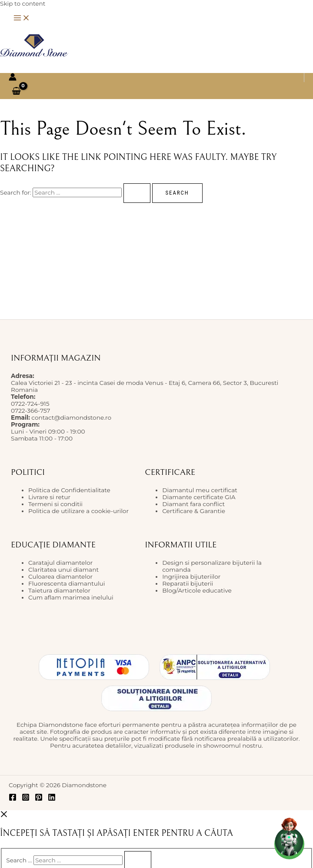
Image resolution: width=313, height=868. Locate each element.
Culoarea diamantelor (60, 576)
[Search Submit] (137, 193)
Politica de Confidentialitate (69, 490)
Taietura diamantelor (59, 590)
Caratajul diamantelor (60, 563)
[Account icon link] (13, 78)
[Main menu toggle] (22, 18)
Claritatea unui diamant (63, 570)
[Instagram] (26, 799)
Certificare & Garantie (194, 511)
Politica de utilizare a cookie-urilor (78, 511)
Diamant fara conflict (193, 504)
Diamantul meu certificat (200, 490)
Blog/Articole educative (197, 590)
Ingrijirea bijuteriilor (191, 576)
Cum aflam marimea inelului (71, 597)
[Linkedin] (52, 799)
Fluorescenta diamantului (67, 583)
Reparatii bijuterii (188, 583)
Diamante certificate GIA (199, 497)
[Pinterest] (39, 799)
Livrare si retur (49, 497)
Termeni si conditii (55, 504)
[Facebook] (13, 799)
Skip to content (23, 3)
